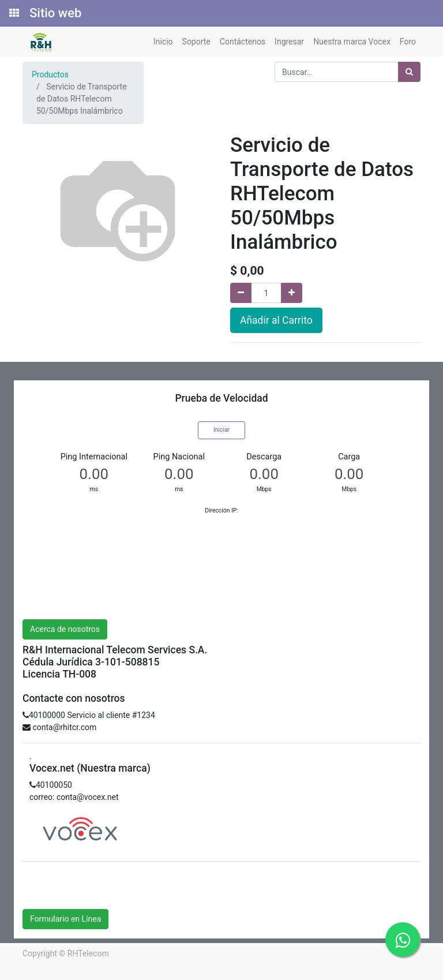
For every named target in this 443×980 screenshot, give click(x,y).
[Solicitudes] (13, 13)
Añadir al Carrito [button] (276, 320)
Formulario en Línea (65, 919)
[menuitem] (163, 42)
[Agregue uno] (292, 293)
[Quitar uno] (241, 293)
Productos (50, 74)
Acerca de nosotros (65, 629)
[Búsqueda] (409, 72)
